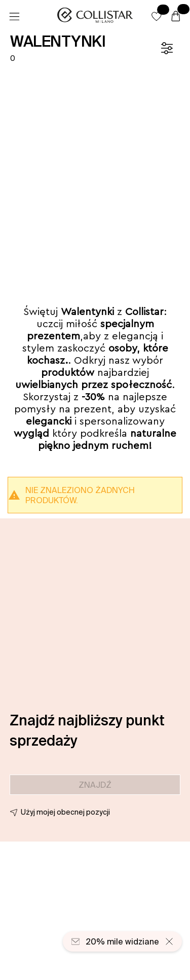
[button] (157, 16)
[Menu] (14, 17)
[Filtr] (167, 48)
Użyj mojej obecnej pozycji (65, 812)
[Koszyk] (176, 17)
